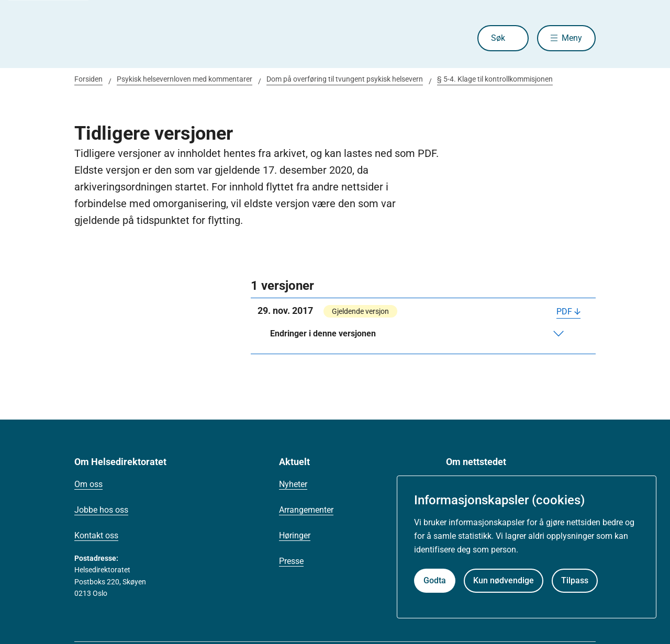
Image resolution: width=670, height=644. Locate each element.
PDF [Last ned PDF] (564, 312)
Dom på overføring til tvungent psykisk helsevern (345, 79)
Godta (435, 580)
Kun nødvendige (504, 580)
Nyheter (293, 484)
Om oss (88, 484)
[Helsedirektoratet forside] (150, 38)
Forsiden (88, 79)
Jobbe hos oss (101, 510)
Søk (498, 38)
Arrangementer (306, 510)
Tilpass (575, 580)
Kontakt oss (96, 535)
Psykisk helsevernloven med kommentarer (185, 79)
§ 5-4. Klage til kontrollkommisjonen (495, 79)
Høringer (295, 535)
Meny (572, 38)
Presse (291, 561)
